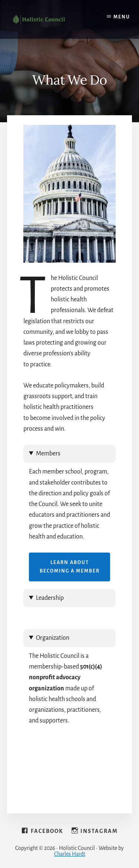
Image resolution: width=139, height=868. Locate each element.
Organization (53, 638)
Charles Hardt (70, 854)
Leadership (50, 598)
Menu (122, 17)
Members (48, 454)
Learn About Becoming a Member (70, 567)
